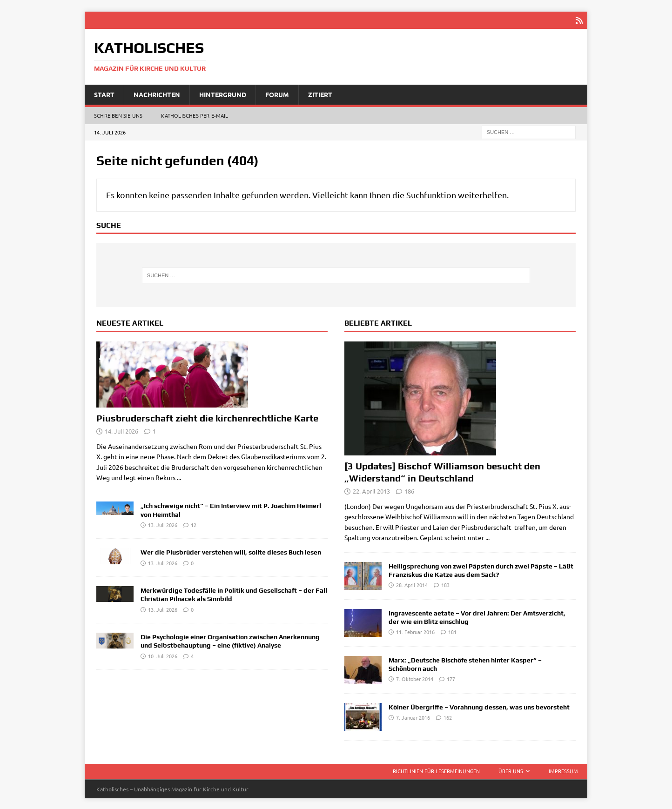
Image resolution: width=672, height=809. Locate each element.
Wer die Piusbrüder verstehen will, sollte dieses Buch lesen (231, 551)
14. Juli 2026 (121, 430)
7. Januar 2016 (413, 716)
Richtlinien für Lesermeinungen (436, 770)
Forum (277, 94)
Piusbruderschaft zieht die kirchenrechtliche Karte (207, 417)
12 (194, 524)
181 (452, 631)
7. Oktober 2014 (415, 678)
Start (104, 94)
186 (409, 490)
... (179, 476)
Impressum (563, 770)
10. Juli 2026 (163, 655)
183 (445, 584)
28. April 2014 (412, 584)
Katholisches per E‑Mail (195, 114)
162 (448, 716)
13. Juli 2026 (163, 524)
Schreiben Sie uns (118, 114)
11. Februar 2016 (415, 631)
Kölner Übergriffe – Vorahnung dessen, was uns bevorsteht (479, 706)
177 (451, 678)
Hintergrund (223, 94)
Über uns (511, 770)
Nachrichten (157, 94)
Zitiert (320, 94)
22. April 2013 (371, 490)
